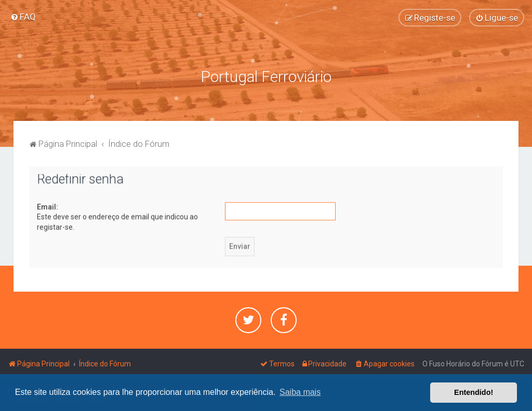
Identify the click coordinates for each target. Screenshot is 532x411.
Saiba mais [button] (300, 392)
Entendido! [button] (474, 392)
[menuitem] (23, 17)
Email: (48, 206)
